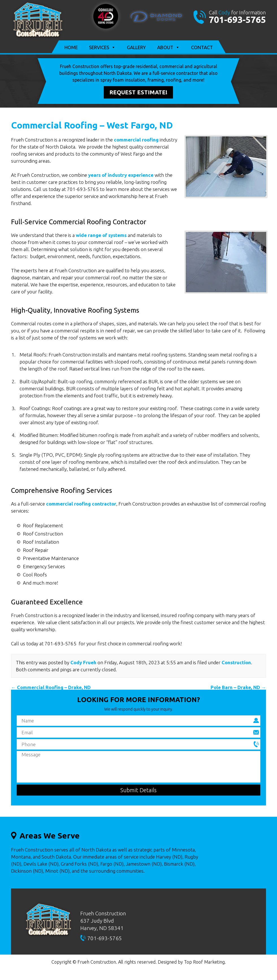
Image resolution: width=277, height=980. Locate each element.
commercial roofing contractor (81, 504)
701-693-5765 (237, 19)
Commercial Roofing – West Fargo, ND (92, 125)
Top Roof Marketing (204, 962)
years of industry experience (121, 175)
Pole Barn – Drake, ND (238, 687)
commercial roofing (136, 140)
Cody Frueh (83, 662)
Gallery (136, 47)
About (168, 47)
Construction (236, 662)
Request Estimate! (138, 92)
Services (102, 47)
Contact (202, 47)
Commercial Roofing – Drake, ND (51, 687)
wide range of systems (101, 235)
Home (71, 47)
